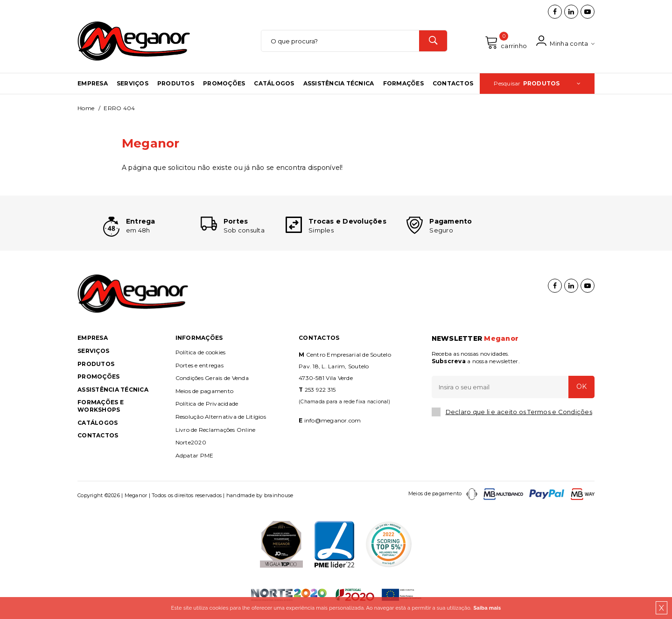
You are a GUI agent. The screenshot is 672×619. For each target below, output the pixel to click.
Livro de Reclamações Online (216, 434)
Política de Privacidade (207, 408)
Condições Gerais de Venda (212, 382)
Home (86, 110)
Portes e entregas (199, 369)
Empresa (93, 85)
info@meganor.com (333, 425)
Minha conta (565, 42)
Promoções (224, 85)
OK (581, 391)
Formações (403, 85)
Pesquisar (537, 85)
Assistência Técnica (339, 85)
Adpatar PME (195, 460)
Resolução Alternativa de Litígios (221, 421)
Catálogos (274, 85)
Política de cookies (201, 356)
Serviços (133, 85)
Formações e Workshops (101, 411)
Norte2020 (191, 447)
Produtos (176, 85)
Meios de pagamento (205, 395)
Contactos (453, 85)
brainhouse (279, 500)
